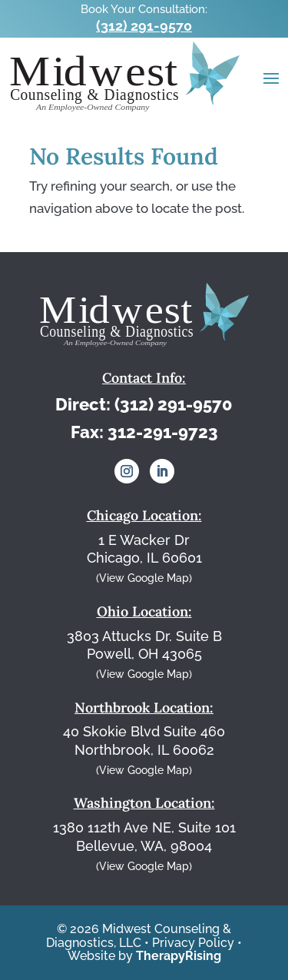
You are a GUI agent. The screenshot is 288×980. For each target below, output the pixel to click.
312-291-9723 (163, 432)
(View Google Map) (144, 578)
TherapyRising (179, 956)
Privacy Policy (193, 943)
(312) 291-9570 (144, 26)
